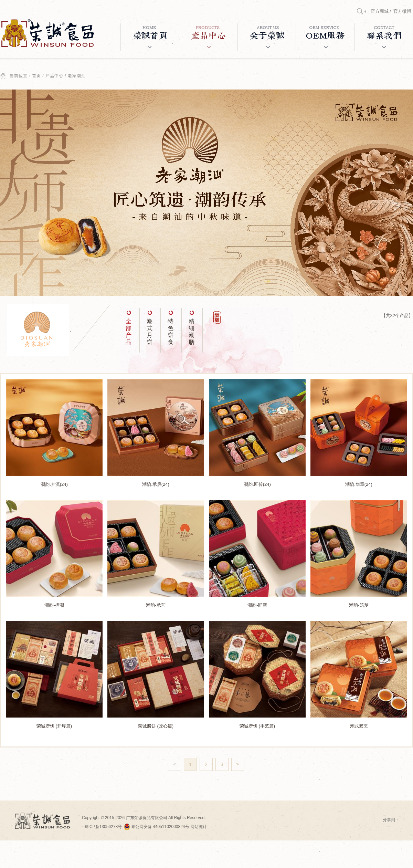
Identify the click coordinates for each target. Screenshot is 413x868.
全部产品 (129, 332)
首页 (36, 76)
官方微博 (402, 11)
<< (174, 764)
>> (237, 764)
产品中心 (54, 76)
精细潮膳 (192, 332)
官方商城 (380, 11)
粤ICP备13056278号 (103, 827)
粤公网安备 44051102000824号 (157, 827)
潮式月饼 (150, 332)
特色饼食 (171, 332)
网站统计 (199, 827)
